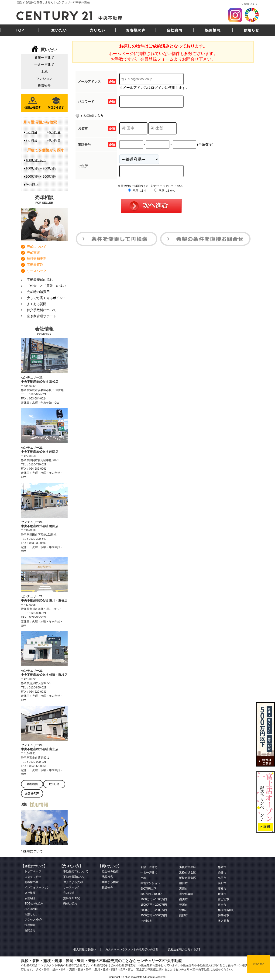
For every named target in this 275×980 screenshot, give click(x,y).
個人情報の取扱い (85, 949)
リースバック (37, 271)
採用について (33, 851)
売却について (37, 247)
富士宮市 (223, 899)
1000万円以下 (36, 160)
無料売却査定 (37, 259)
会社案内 (174, 30)
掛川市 (183, 899)
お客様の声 (136, 30)
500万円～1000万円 (153, 894)
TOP (20, 30)
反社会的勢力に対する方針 (185, 949)
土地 (44, 72)
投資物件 (44, 86)
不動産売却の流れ (40, 280)
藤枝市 (222, 889)
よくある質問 (37, 304)
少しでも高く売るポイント (46, 298)
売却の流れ (70, 904)
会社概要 (30, 893)
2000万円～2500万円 (154, 910)
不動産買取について (76, 877)
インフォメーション (37, 887)
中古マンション (150, 883)
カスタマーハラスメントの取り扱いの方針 (132, 949)
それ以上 (32, 185)
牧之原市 (223, 921)
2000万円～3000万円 (41, 176)
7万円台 (31, 140)
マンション (44, 79)
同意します (137, 191)
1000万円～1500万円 (154, 899)
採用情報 (213, 30)
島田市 (222, 878)
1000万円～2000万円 (41, 168)
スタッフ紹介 (33, 877)
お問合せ (30, 930)
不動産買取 (35, 265)
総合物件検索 (110, 871)
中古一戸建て (44, 65)
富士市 (222, 905)
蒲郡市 (183, 915)
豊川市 (183, 905)
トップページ (33, 871)
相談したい (31, 914)
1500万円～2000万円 (154, 905)
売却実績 (33, 253)
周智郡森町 (186, 894)
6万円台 (55, 132)
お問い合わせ (251, 4)
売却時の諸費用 (38, 292)
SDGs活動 (31, 909)
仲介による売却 (73, 882)
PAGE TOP (259, 964)
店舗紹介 (30, 898)
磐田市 (183, 883)
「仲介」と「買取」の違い (46, 286)
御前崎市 (223, 915)
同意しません (165, 191)
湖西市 (183, 889)
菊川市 (222, 883)
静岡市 (222, 867)
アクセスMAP (33, 920)
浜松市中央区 (188, 867)
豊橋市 (183, 910)
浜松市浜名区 (188, 873)
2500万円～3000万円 (154, 915)
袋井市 (222, 873)
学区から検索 (110, 882)
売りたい (97, 30)
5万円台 (31, 132)
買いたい (59, 30)
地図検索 (107, 877)
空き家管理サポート (41, 316)
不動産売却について (76, 871)
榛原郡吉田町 (226, 910)
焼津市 (222, 894)
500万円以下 (148, 889)
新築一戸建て (44, 58)
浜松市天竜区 (188, 878)
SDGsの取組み (34, 904)
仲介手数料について (41, 310)
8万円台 (55, 140)
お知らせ (251, 30)
